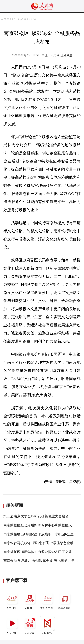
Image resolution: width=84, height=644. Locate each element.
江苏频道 (20, 19)
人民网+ (30, 600)
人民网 (5, 19)
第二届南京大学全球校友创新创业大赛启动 (36, 516)
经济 (34, 19)
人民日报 (12, 600)
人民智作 (47, 625)
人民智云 (30, 625)
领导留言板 (65, 600)
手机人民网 (47, 600)
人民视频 (12, 625)
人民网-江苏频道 (62, 55)
